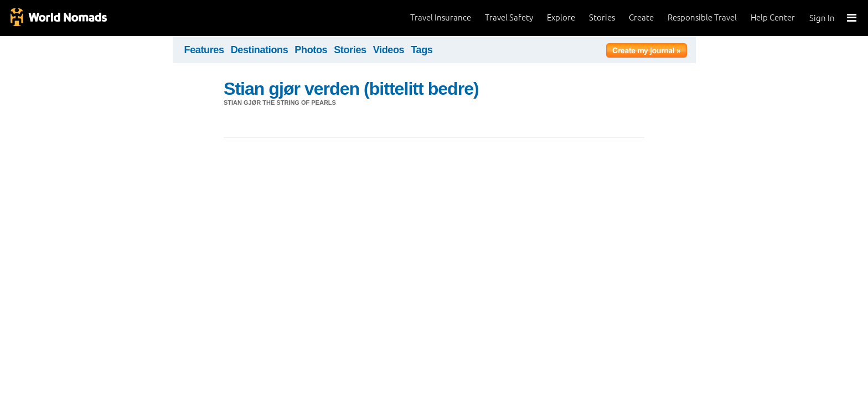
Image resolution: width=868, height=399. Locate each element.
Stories (602, 17)
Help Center (773, 17)
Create (641, 17)
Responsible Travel (702, 17)
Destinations (260, 50)
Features (204, 50)
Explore (561, 17)
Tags (422, 50)
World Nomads (58, 18)
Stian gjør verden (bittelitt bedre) (351, 89)
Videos (389, 50)
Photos (311, 50)
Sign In (822, 18)
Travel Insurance (441, 17)
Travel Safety (509, 17)
